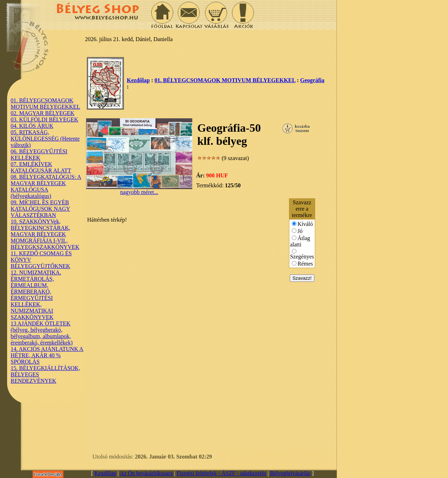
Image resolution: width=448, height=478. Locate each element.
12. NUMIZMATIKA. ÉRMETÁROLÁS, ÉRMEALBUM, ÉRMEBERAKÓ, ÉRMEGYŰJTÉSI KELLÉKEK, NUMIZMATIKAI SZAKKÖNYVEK (36, 295)
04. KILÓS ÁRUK (32, 126)
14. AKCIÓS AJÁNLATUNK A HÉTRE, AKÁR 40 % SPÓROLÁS (47, 355)
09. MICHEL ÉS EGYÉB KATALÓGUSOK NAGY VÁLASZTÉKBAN (40, 209)
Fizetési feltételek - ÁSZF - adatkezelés (222, 473)
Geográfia (312, 80)
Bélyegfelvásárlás (290, 473)
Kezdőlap (138, 80)
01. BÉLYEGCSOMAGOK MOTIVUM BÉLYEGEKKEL (45, 104)
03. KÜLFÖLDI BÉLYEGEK (44, 120)
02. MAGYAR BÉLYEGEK (42, 113)
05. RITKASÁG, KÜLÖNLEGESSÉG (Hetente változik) (45, 139)
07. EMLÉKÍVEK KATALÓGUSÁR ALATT (41, 167)
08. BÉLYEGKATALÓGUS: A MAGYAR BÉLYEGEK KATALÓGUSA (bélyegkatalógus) (46, 186)
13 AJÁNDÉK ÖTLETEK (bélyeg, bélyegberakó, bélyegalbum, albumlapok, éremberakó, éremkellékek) (42, 333)
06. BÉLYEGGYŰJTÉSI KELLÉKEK (39, 155)
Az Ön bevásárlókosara (146, 473)
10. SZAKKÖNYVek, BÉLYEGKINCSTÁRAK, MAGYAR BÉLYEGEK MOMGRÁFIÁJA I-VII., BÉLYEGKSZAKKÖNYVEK (45, 234)
